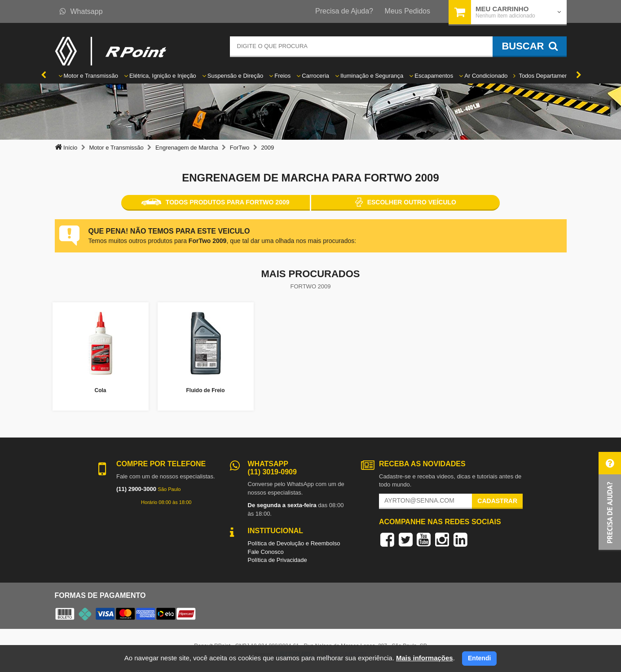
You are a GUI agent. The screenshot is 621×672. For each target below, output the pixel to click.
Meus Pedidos (407, 11)
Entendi (479, 658)
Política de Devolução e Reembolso (294, 543)
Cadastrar (497, 501)
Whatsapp (81, 11)
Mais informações (425, 658)
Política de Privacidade (277, 560)
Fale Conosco (266, 552)
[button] (610, 502)
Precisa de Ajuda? (344, 11)
